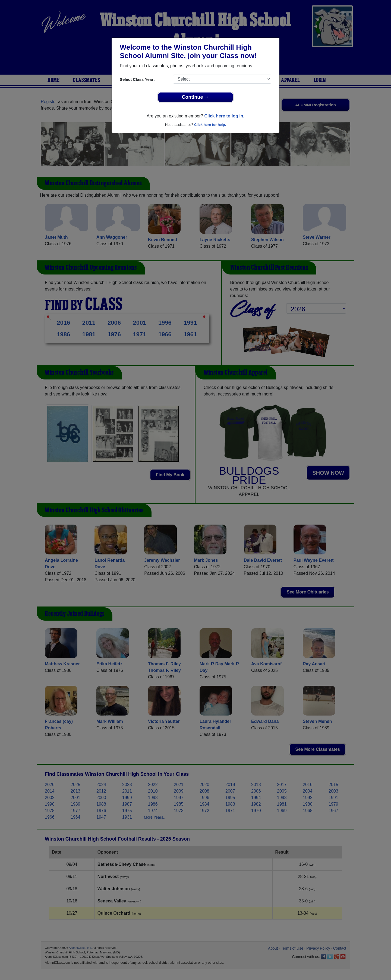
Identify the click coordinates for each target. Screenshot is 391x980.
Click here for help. (210, 125)
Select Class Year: (137, 79)
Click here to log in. (224, 116)
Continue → (196, 97)
